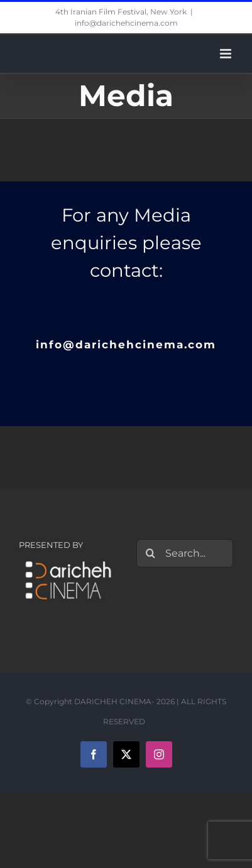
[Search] (151, 553)
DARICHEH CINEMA (113, 701)
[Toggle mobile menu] (227, 54)
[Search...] (185, 553)
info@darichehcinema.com (126, 23)
